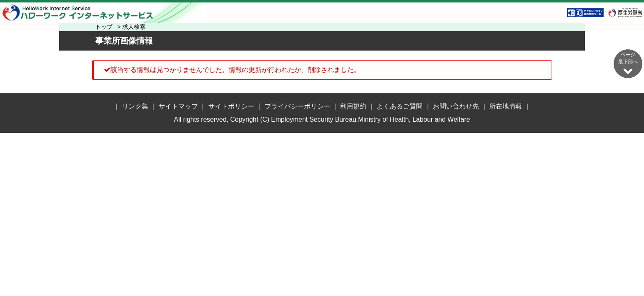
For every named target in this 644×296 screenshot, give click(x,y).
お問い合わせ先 (456, 106)
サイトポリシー (231, 106)
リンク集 (135, 106)
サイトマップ (178, 106)
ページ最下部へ (628, 64)
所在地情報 (506, 106)
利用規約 (353, 106)
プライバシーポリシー (297, 106)
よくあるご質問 (400, 106)
